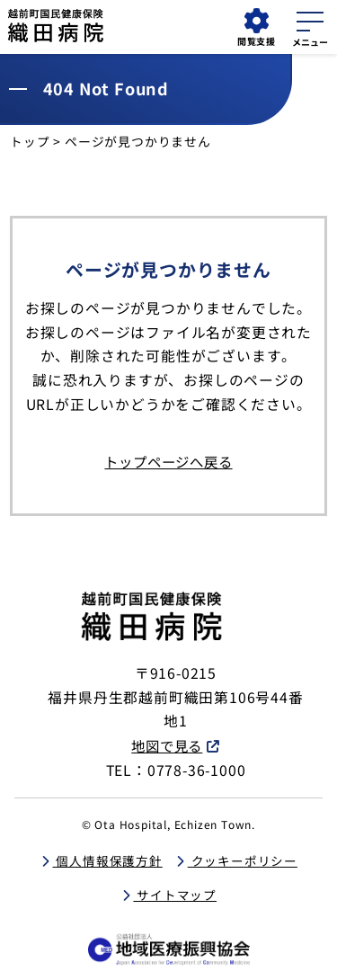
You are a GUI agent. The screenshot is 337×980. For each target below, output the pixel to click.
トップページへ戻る (168, 461)
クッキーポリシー (244, 859)
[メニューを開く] (310, 26)
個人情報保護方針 (107, 859)
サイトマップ (176, 894)
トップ (30, 141)
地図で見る (167, 744)
